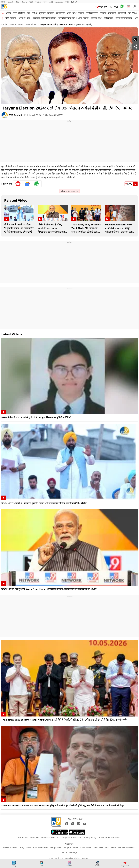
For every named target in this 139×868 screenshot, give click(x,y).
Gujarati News (71, 847)
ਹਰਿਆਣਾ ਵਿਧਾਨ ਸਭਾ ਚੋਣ (69, 191)
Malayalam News (126, 847)
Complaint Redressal (71, 837)
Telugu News (25, 847)
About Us (34, 837)
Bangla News (56, 847)
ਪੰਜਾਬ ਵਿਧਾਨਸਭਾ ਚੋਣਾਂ (67, 18)
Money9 (73, 852)
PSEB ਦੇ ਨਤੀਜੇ (10, 18)
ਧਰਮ (74, 13)
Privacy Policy (90, 837)
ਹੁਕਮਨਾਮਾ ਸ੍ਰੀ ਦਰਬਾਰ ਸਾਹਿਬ (44, 18)
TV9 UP (64, 852)
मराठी (31, 2)
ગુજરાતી (38, 2)
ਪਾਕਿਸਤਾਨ (108, 18)
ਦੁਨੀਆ (35, 13)
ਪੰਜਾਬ (8, 13)
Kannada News (40, 847)
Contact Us (22, 837)
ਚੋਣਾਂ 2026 (132, 13)
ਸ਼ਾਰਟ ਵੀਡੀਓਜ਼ (19, 13)
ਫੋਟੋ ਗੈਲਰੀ (122, 13)
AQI (116, 7)
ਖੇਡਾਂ (69, 13)
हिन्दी (3, 2)
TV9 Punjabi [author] (16, 115)
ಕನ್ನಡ (17, 2)
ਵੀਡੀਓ (81, 13)
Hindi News (86, 847)
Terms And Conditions (109, 837)
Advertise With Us (50, 837)
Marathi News (10, 847)
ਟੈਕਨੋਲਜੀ (112, 13)
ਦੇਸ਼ (28, 13)
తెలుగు (24, 2)
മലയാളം (59, 2)
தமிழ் (51, 2)
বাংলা (45, 2)
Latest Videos (31, 24)
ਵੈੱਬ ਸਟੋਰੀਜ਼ (61, 13)
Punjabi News (8, 24)
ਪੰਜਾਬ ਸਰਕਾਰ (83, 18)
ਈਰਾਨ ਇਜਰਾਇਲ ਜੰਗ (124, 18)
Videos (19, 24)
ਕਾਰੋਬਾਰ (103, 13)
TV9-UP (74, 2)
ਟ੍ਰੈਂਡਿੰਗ (42, 13)
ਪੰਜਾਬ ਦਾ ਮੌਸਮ (24, 18)
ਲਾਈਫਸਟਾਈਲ (92, 13)
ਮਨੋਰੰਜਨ (51, 13)
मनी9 (67, 2)
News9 (10, 2)
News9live (98, 847)
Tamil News (110, 847)
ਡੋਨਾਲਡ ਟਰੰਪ (96, 18)
